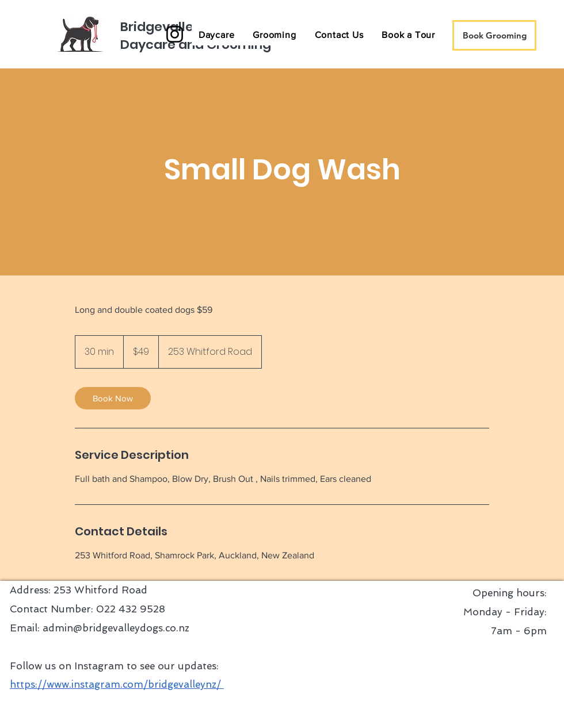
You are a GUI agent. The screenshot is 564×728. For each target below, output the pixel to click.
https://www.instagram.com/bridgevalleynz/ (117, 684)
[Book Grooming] (494, 35)
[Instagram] (175, 34)
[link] (113, 398)
